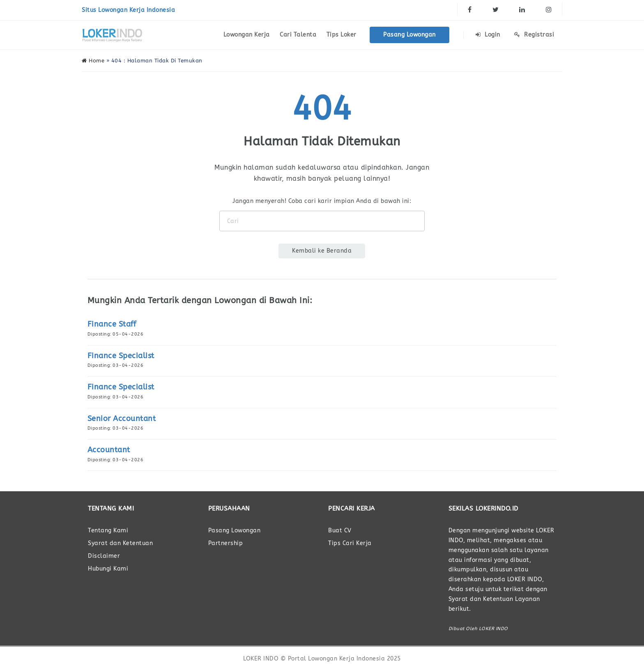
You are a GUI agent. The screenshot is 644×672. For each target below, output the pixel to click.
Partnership (226, 543)
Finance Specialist (121, 356)
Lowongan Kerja (247, 35)
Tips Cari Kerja (350, 543)
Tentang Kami (108, 530)
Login (488, 35)
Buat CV (340, 530)
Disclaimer (104, 556)
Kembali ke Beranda (322, 251)
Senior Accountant (122, 419)
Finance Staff (112, 324)
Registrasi (534, 35)
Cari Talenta (298, 35)
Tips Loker (342, 35)
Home (93, 61)
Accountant (109, 450)
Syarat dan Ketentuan (120, 543)
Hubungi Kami (108, 569)
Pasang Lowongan (409, 35)
